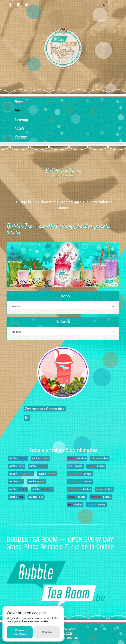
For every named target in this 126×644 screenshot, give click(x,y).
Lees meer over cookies (35, 621)
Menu (19, 111)
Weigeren (47, 632)
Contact (20, 137)
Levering (21, 120)
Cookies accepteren (20, 632)
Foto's (19, 129)
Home (19, 102)
